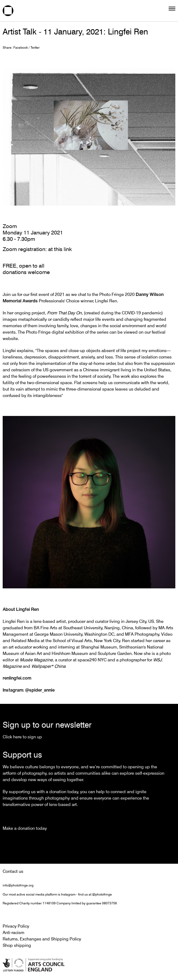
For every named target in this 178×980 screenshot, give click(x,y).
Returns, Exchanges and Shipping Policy (42, 939)
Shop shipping (17, 945)
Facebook (21, 47)
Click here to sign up (22, 737)
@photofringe (102, 894)
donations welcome (26, 272)
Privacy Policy (16, 926)
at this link (60, 249)
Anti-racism (14, 932)
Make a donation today (25, 828)
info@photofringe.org (18, 885)
